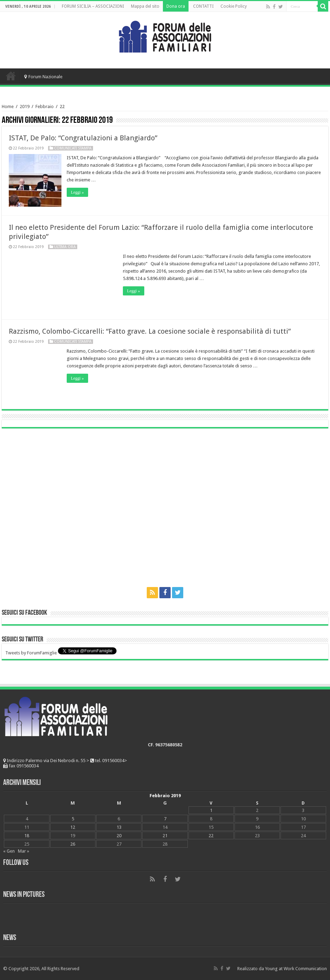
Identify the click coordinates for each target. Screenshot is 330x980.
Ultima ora (65, 247)
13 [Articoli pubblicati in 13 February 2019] (119, 827)
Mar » (24, 851)
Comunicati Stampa (73, 148)
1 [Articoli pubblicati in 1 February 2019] (211, 810)
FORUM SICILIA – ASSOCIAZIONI (93, 6)
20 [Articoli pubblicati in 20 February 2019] (119, 836)
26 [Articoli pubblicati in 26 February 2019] (73, 844)
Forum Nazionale (43, 77)
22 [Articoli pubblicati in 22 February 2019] (211, 836)
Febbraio (45, 106)
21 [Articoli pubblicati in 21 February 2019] (165, 836)
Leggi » (77, 192)
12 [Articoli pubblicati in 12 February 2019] (73, 827)
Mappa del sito (145, 6)
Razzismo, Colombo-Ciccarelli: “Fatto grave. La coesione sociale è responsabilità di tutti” (150, 331)
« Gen (9, 851)
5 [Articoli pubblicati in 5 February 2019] (73, 819)
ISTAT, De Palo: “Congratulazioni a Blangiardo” (83, 138)
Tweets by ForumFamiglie (31, 653)
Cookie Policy (234, 6)
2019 (25, 106)
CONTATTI (203, 6)
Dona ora (176, 6)
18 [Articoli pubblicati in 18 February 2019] (27, 836)
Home (11, 76)
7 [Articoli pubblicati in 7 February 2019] (165, 819)
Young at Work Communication (296, 969)
